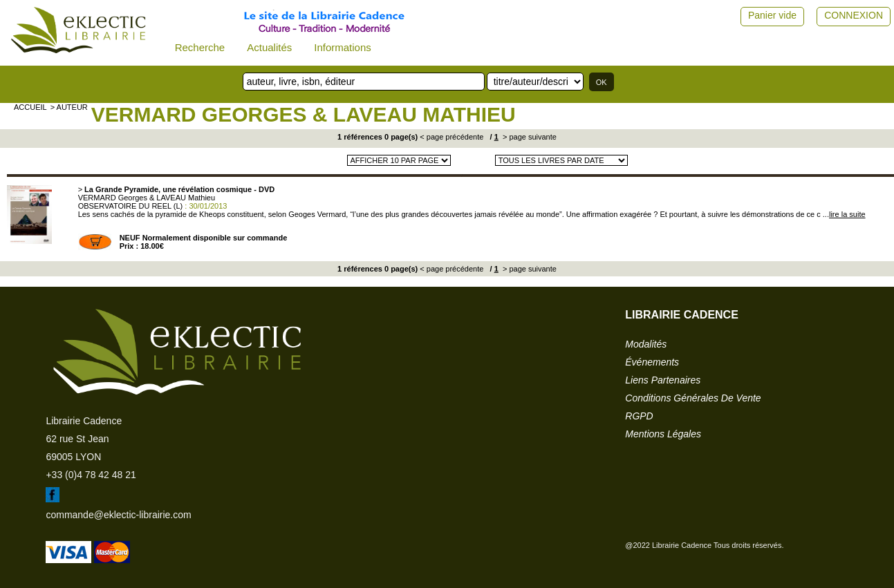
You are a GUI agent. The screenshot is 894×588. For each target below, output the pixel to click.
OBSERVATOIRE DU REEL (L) (131, 206)
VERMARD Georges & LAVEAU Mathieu (304, 114)
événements (652, 362)
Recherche (200, 47)
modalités (646, 344)
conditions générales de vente (693, 398)
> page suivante (529, 137)
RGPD (639, 416)
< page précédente (451, 137)
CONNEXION (854, 15)
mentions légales (663, 434)
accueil (30, 107)
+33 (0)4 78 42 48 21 (91, 475)
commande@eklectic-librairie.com (118, 515)
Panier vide (772, 15)
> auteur (69, 107)
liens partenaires (663, 380)
